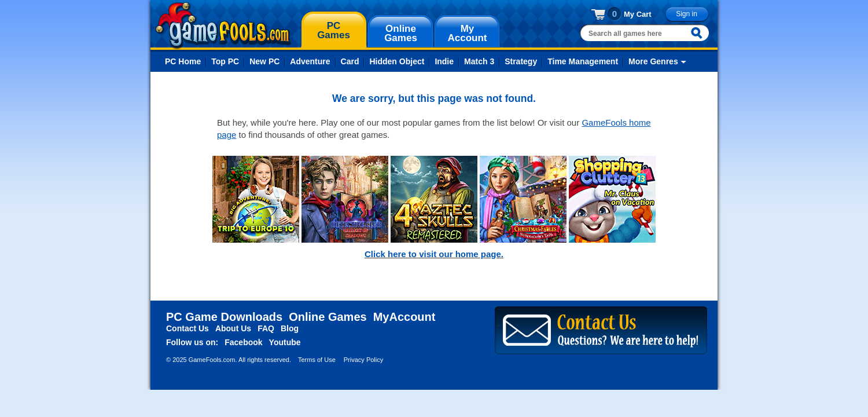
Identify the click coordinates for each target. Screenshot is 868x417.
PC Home (183, 61)
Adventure (310, 61)
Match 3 (479, 61)
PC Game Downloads (224, 317)
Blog (290, 328)
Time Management (583, 61)
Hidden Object (397, 61)
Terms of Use (317, 360)
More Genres (653, 61)
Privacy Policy (363, 360)
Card (350, 61)
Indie (444, 61)
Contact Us (187, 328)
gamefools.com (223, 25)
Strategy (521, 61)
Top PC (225, 61)
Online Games (328, 317)
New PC (264, 61)
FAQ (266, 328)
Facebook (243, 342)
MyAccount (404, 317)
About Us (233, 328)
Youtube (285, 342)
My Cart (638, 14)
